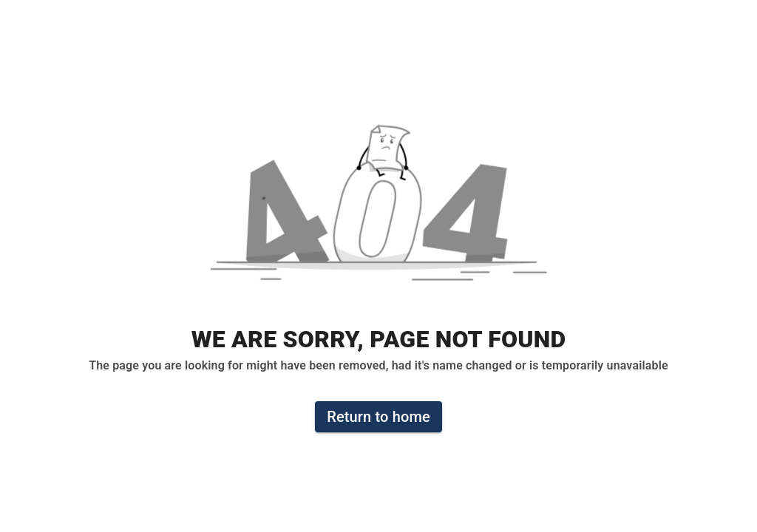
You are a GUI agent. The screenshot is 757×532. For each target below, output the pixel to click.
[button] (378, 211)
